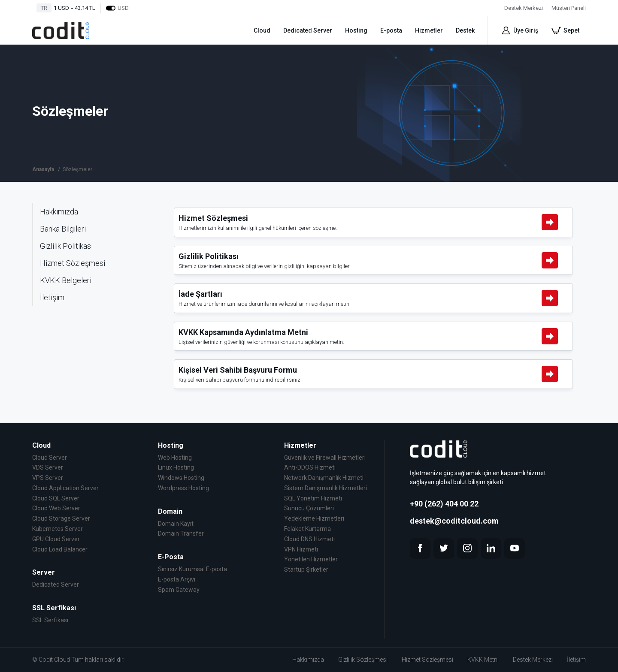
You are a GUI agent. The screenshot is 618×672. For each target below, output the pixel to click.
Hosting (356, 30)
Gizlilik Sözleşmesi (363, 660)
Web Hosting (175, 458)
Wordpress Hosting (183, 488)
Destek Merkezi (533, 660)
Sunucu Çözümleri (309, 508)
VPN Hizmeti (301, 549)
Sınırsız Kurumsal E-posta (192, 569)
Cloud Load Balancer (60, 549)
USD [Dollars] (117, 8)
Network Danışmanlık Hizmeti (324, 478)
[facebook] (420, 548)
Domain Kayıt (176, 524)
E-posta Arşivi (177, 579)
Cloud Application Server (65, 488)
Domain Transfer (181, 533)
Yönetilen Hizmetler (311, 559)
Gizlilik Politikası (66, 246)
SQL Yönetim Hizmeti (313, 498)
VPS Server (48, 478)
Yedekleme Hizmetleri (314, 518)
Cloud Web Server (56, 508)
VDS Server (48, 467)
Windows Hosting (181, 478)
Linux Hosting (176, 467)
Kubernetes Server (58, 529)
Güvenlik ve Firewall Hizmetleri (325, 458)
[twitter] (444, 548)
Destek (465, 30)
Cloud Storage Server (61, 518)
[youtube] (515, 548)
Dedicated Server (308, 30)
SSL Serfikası (50, 620)
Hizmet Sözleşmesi (73, 263)
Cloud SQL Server (56, 498)
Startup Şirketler (306, 570)
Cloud (262, 30)
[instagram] (467, 548)
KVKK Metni (483, 660)
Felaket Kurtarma (307, 529)
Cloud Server (50, 458)
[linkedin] (491, 548)
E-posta (391, 30)
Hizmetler (429, 30)
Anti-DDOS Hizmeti (310, 467)
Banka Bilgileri (63, 229)
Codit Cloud (54, 660)
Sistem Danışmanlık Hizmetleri (326, 488)
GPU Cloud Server (56, 539)
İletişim (52, 297)
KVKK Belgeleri (66, 280)
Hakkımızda (59, 212)
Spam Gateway (179, 590)
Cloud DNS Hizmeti (309, 539)
